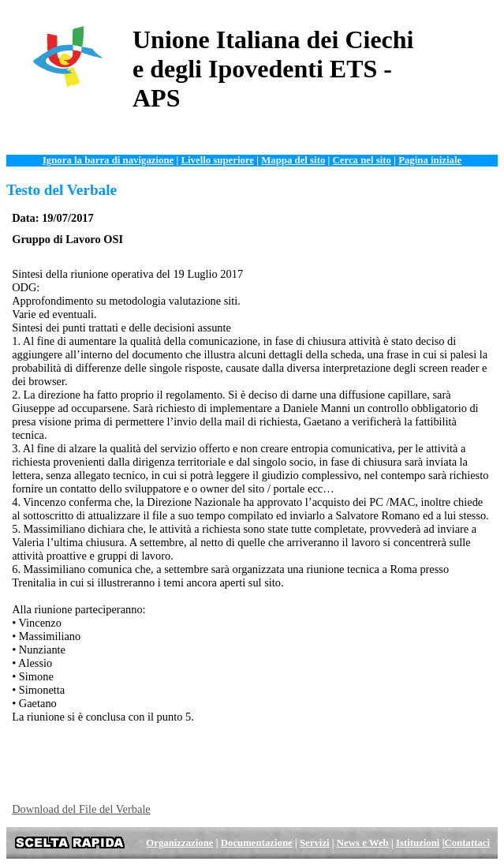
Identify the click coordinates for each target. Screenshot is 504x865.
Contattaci (467, 843)
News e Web (363, 843)
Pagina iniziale (430, 160)
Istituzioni (418, 843)
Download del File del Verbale (81, 809)
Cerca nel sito (362, 160)
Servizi (315, 843)
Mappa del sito (293, 160)
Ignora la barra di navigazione (108, 160)
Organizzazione (179, 843)
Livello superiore (217, 160)
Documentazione (257, 843)
